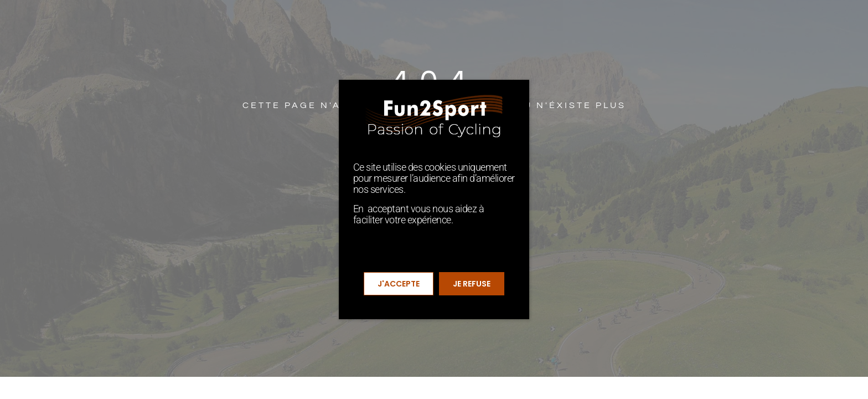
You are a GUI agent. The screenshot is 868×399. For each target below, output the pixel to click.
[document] (434, 199)
